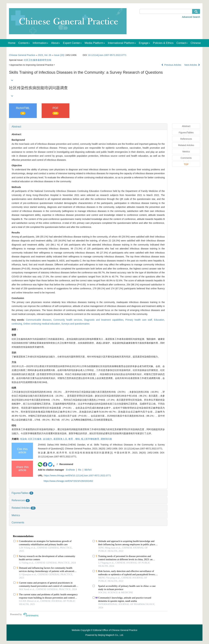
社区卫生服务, (35, 439)
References (21, 500)
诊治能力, (48, 439)
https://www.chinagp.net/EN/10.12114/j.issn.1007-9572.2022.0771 (78, 475)
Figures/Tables (22, 493)
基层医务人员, (61, 439)
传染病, (24, 439)
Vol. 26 (48, 55)
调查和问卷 (106, 439)
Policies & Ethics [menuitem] (163, 43)
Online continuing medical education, (42, 324)
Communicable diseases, (40, 320)
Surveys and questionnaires (75, 324)
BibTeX (88, 470)
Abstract (16, 127)
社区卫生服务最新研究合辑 (38, 60)
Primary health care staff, (140, 320)
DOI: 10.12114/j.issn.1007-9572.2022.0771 (141, 449)
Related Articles (24, 508)
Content (24, 43)
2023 (40, 55)
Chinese (196, 43)
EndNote (70, 470)
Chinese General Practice (22, 55)
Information (40, 43)
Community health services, (69, 320)
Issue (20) (59, 55)
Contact (182, 43)
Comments (18, 522)
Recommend (66, 464)
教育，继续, (75, 439)
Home (12, 43)
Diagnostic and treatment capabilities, (105, 320)
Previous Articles (172, 65)
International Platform (122, 43)
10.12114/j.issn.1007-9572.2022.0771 (107, 55)
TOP (186, 164)
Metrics (16, 515)
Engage (144, 43)
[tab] (88, 127)
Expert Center (72, 43)
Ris (80, 470)
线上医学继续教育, (91, 439)
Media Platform (95, 43)
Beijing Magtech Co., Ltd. (111, 635)
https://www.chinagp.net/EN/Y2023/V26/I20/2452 (68, 481)
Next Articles (192, 65)
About (56, 43)
